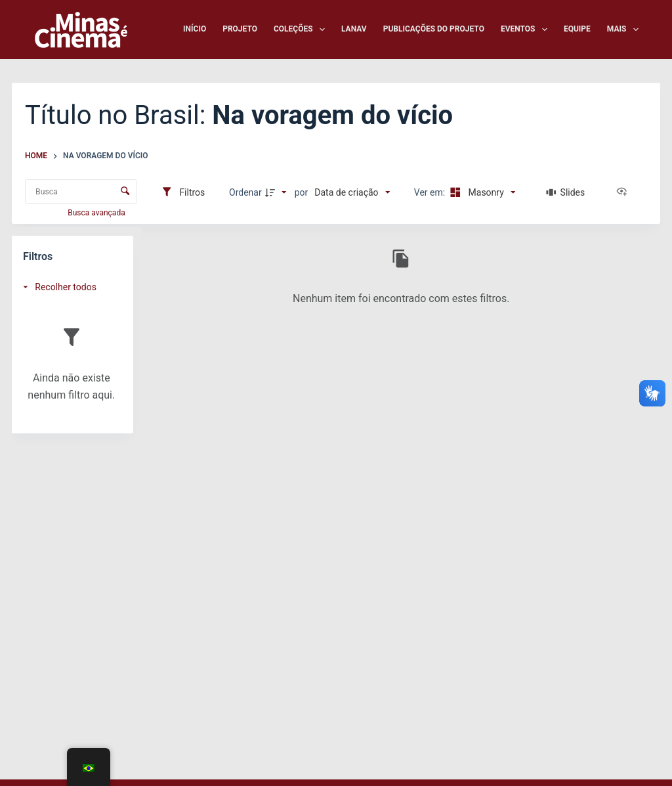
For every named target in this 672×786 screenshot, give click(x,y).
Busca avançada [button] (97, 213)
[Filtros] (183, 192)
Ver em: (431, 192)
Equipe (577, 29)
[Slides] (565, 192)
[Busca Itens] (81, 191)
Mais (623, 30)
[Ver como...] (625, 192)
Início (195, 29)
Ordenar (245, 192)
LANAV (354, 29)
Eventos (527, 30)
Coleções (302, 30)
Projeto (240, 29)
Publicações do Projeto (434, 29)
